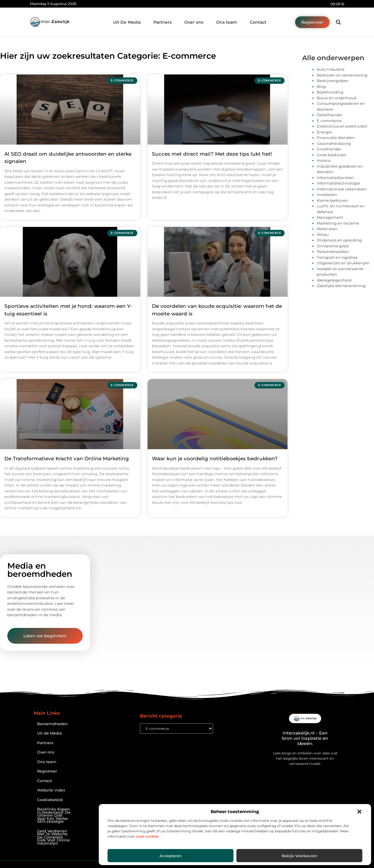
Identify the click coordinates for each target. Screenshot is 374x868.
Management (330, 217)
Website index (51, 790)
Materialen (327, 229)
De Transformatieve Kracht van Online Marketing (67, 459)
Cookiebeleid (50, 800)
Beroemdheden (52, 724)
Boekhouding (330, 92)
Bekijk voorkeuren (299, 856)
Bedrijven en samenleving (342, 75)
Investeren (327, 195)
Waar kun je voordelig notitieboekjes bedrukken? (215, 459)
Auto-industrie (331, 69)
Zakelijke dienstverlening (341, 286)
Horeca (324, 160)
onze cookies (147, 836)
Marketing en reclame (338, 223)
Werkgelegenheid (334, 280)
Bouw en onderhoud (336, 98)
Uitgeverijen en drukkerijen (343, 263)
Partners (162, 22)
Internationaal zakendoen (342, 189)
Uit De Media (127, 22)
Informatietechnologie (338, 183)
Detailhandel (329, 115)
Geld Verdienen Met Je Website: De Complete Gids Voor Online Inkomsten (53, 837)
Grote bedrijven (332, 155)
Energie (324, 132)
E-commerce (329, 121)
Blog (321, 86)
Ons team (227, 22)
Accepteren (171, 856)
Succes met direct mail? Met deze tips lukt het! (212, 154)
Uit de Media (50, 733)
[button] (359, 812)
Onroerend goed (333, 246)
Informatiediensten (335, 178)
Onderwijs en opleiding (339, 240)
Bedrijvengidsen (333, 81)
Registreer (47, 771)
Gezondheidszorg (334, 143)
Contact (258, 22)
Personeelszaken (333, 251)
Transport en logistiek (337, 257)
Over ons (194, 22)
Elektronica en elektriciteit (342, 126)
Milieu (323, 235)
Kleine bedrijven (333, 200)
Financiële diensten (336, 138)
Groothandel (329, 149)
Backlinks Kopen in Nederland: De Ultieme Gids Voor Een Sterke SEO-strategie (54, 815)
